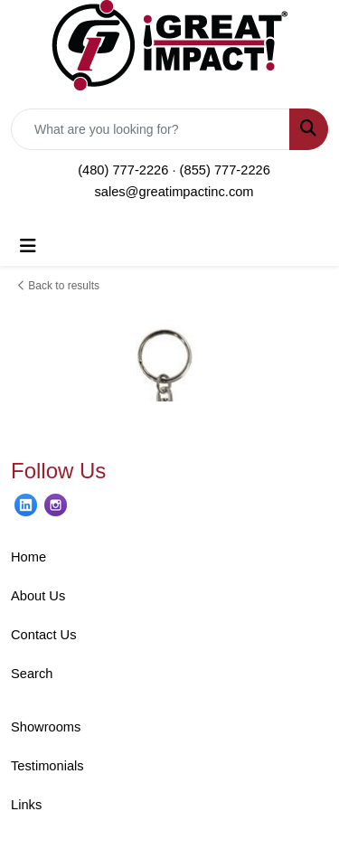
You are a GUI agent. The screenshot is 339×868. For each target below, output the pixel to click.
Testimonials (47, 766)
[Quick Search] (151, 129)
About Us (38, 596)
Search (32, 674)
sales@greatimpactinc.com (174, 192)
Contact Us (44, 635)
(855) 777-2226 (225, 170)
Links (26, 805)
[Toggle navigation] (28, 246)
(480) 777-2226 (123, 170)
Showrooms (46, 727)
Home (28, 557)
